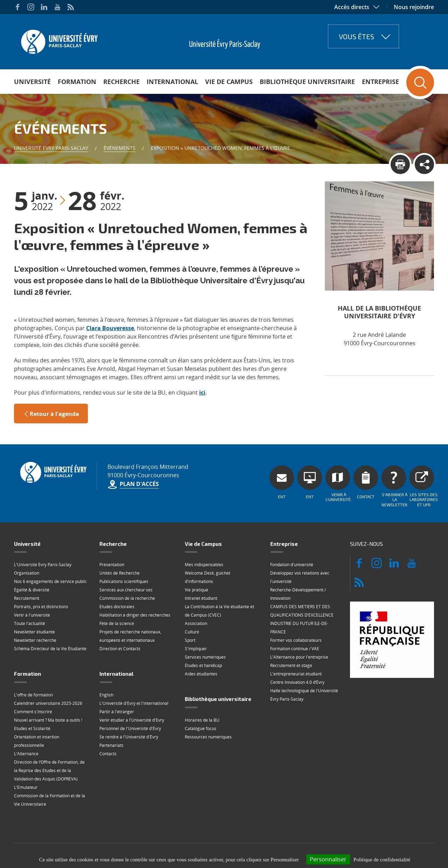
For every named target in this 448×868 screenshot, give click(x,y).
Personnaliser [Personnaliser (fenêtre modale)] (328, 859)
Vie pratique (197, 590)
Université (32, 82)
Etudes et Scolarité (32, 728)
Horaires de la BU (202, 720)
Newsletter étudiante (34, 632)
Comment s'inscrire (33, 712)
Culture (192, 632)
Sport (190, 640)
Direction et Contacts (120, 649)
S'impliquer (196, 649)
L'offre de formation (33, 695)
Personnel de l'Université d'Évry (130, 728)
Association (196, 623)
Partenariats (111, 745)
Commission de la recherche (127, 598)
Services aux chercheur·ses (126, 590)
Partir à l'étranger (117, 712)
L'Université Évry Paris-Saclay (43, 565)
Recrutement (27, 598)
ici (202, 393)
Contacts (108, 754)
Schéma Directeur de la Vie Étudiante (50, 649)
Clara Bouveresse (110, 328)
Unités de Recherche (120, 573)
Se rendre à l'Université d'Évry (129, 737)
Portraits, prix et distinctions (41, 607)
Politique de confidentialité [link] (382, 860)
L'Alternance (26, 754)
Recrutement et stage (291, 665)
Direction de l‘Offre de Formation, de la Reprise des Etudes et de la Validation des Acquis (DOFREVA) (49, 770)
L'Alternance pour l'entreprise (299, 657)
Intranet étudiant (201, 598)
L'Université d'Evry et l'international (134, 703)
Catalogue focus (201, 728)
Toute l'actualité (30, 623)
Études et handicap (203, 665)
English (106, 695)
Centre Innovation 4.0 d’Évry (297, 682)
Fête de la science (117, 623)
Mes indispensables (204, 565)
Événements (120, 148)
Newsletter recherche (35, 640)
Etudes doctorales (117, 607)
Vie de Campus (229, 82)
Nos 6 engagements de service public (50, 581)
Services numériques (205, 657)
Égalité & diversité (32, 590)
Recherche (121, 82)
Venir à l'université (32, 615)
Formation (77, 82)
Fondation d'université (292, 565)
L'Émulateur (26, 787)
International (172, 82)
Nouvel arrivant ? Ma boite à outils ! (48, 720)
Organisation (27, 573)
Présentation (112, 565)
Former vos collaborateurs (296, 640)
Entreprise (380, 82)
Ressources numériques (208, 737)
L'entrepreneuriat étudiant (296, 674)
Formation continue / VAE (295, 649)
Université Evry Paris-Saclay (51, 148)
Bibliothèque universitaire (307, 82)
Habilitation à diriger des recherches (135, 615)
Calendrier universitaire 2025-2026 (48, 703)
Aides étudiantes (201, 674)
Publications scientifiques (124, 581)
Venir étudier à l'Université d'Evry (132, 720)
